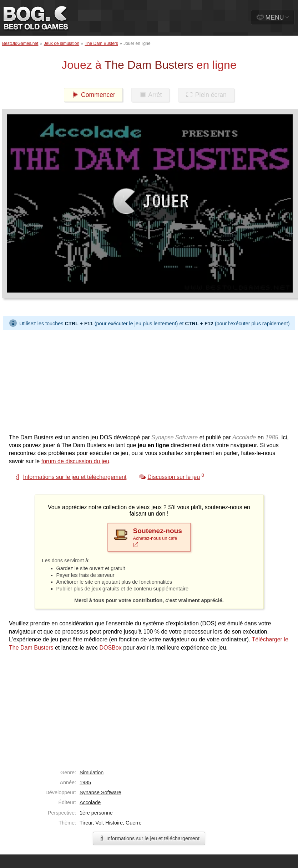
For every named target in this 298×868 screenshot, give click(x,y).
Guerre (134, 823)
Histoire (114, 823)
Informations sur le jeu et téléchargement (149, 838)
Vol (99, 823)
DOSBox (110, 648)
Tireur (86, 823)
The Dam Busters (101, 43)
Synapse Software (100, 792)
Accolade (90, 802)
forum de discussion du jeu (75, 461)
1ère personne (96, 813)
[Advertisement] (137, 380)
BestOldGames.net (20, 43)
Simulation (92, 773)
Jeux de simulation (62, 43)
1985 (85, 782)
